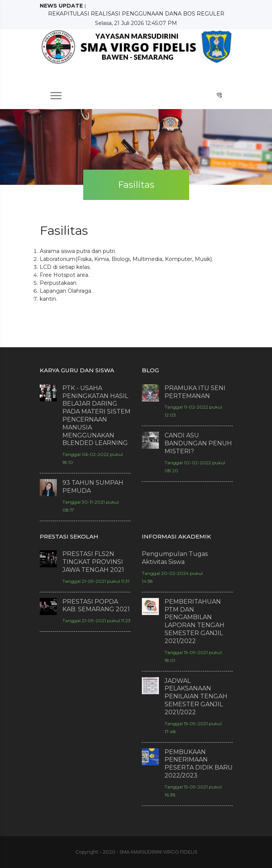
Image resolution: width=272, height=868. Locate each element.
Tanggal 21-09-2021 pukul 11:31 (96, 581)
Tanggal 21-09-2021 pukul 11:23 (96, 621)
